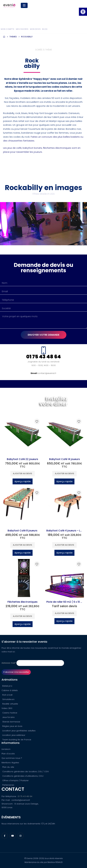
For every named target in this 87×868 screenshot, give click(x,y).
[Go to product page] (23, 436)
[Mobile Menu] (24, 5)
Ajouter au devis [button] (22, 473)
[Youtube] (13, 836)
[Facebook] (5, 836)
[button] (83, 12)
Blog (45, 29)
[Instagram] (20, 836)
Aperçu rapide (23, 481)
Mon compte (8, 29)
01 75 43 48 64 (25, 796)
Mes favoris (22, 29)
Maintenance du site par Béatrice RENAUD (44, 862)
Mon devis (35, 29)
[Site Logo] (9, 5)
